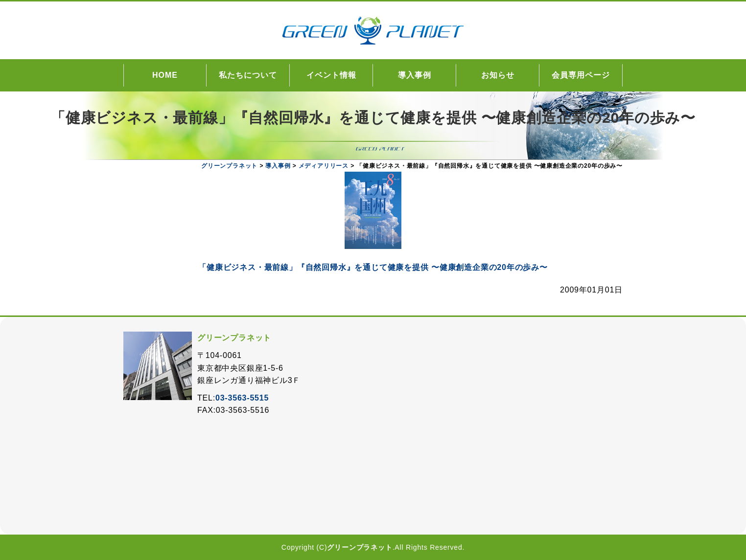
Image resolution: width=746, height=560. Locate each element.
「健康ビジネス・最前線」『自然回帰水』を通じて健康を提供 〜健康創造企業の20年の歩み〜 (373, 267)
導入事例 (415, 75)
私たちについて (248, 75)
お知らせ (498, 75)
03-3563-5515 (242, 398)
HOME (165, 75)
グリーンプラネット (360, 547)
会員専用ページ (581, 75)
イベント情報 (331, 75)
